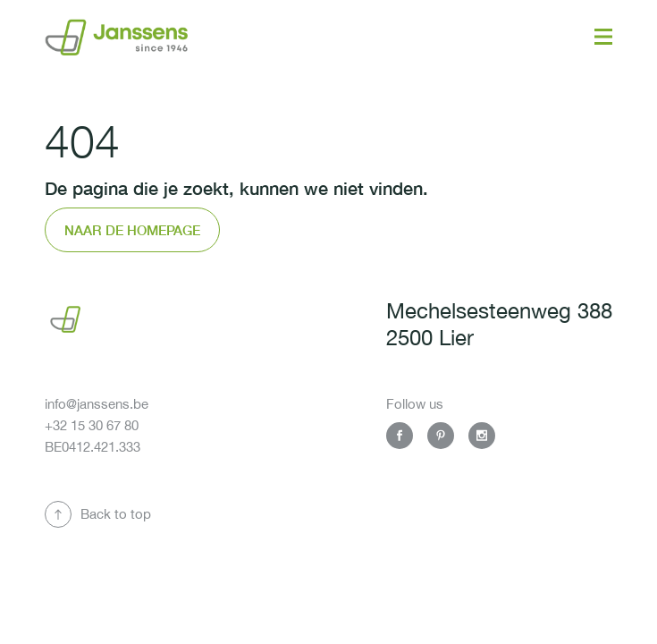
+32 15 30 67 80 (92, 425)
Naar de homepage (132, 230)
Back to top (116, 514)
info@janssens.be (97, 404)
